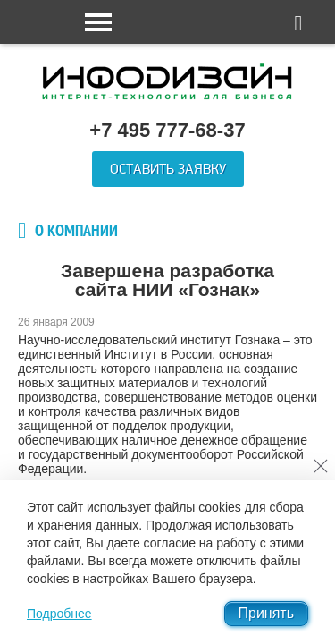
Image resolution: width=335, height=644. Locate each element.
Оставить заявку (168, 169)
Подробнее (59, 614)
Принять (267, 613)
